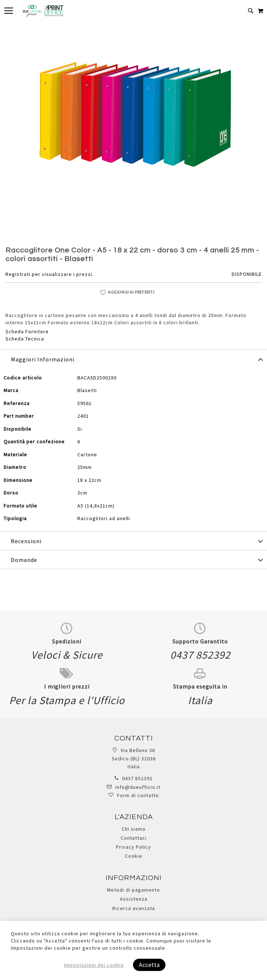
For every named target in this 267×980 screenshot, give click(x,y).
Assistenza (134, 899)
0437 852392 (137, 778)
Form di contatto (138, 795)
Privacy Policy (133, 847)
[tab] (133, 359)
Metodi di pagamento (133, 890)
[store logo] (43, 11)
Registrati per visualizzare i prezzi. (49, 274)
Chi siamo (134, 829)
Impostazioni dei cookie (94, 965)
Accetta (149, 965)
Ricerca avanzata (134, 908)
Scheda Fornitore (27, 331)
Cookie (134, 856)
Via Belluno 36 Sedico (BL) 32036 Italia (134, 758)
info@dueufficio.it (138, 787)
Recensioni (26, 541)
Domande (24, 560)
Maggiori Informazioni (43, 359)
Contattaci (134, 838)
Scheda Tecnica (25, 339)
